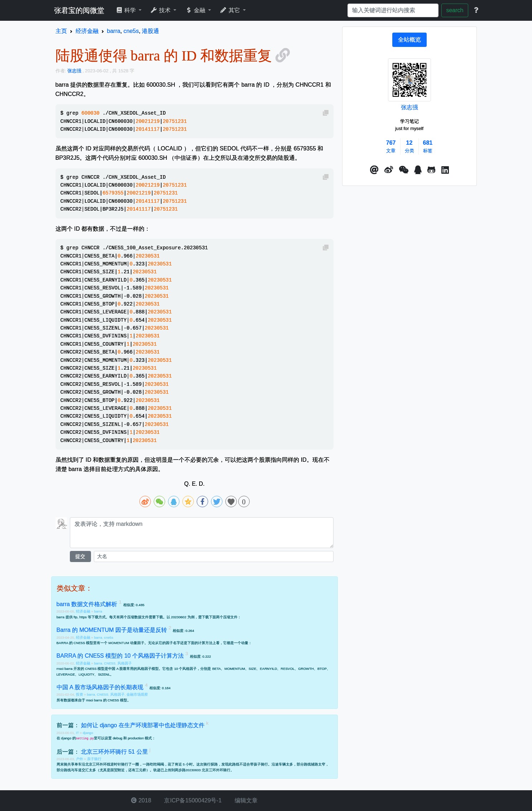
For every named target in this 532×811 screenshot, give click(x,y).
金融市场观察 (137, 694)
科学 (127, 10)
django (88, 733)
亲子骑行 (94, 759)
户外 (80, 759)
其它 (231, 10)
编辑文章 (245, 800)
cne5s (109, 637)
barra (98, 611)
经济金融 (84, 611)
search (455, 10)
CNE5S (110, 663)
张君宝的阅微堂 (79, 10)
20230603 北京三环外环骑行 (208, 770)
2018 (141, 800)
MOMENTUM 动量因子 (126, 643)
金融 (196, 10)
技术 (161, 10)
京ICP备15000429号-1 (192, 800)
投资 (80, 694)
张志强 (409, 107)
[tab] (409, 40)
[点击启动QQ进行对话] (418, 170)
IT (78, 733)
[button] (374, 170)
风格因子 (125, 663)
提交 (80, 556)
